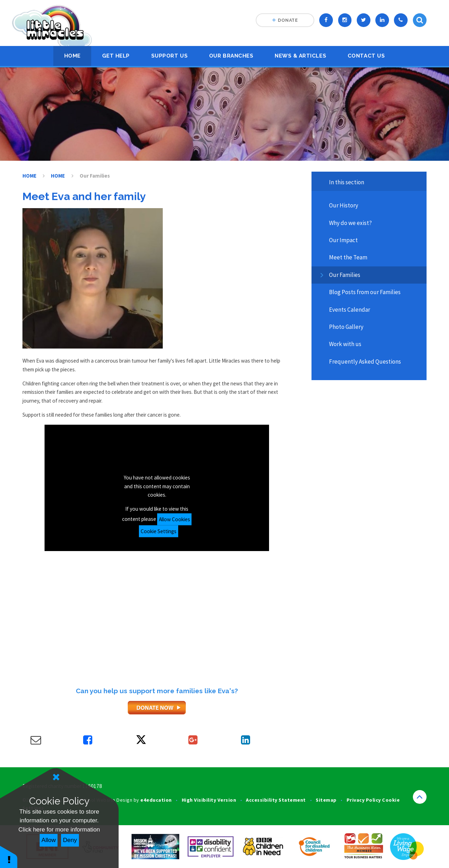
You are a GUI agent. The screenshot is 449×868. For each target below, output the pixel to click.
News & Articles (300, 56)
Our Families (95, 176)
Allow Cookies (175, 519)
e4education (156, 800)
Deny (70, 840)
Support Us (169, 56)
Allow (49, 840)
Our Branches (231, 56)
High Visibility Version (209, 800)
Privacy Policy (364, 800)
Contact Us (366, 56)
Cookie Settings (159, 531)
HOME (72, 56)
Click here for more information (59, 830)
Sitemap (326, 800)
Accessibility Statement (276, 800)
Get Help (116, 56)
